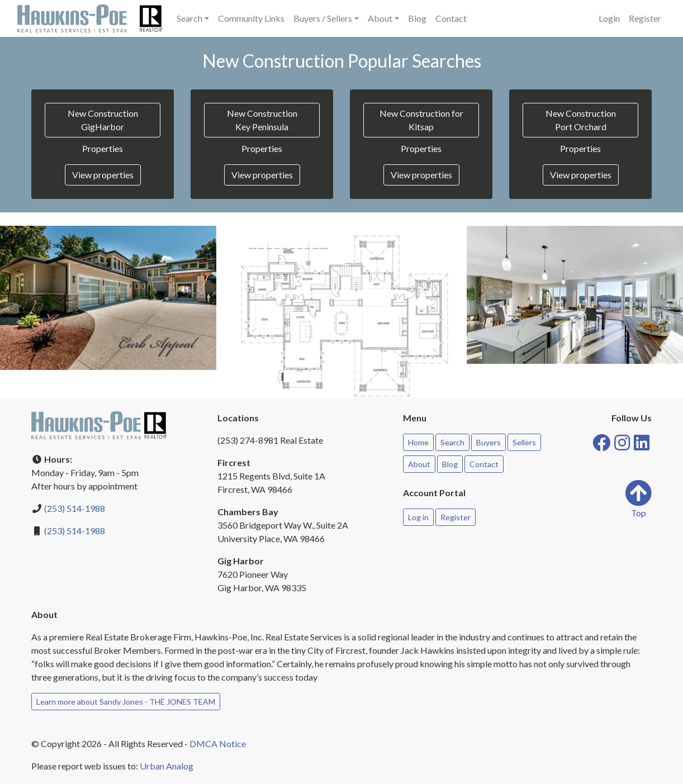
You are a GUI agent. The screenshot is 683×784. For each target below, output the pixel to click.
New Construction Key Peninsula (262, 120)
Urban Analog (167, 766)
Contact (451, 18)
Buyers (488, 442)
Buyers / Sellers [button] (323, 18)
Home (418, 442)
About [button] (380, 18)
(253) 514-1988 (75, 508)
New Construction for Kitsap (421, 120)
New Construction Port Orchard (581, 120)
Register (645, 18)
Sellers (524, 442)
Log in (418, 517)
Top (638, 499)
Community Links (251, 18)
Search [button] (189, 18)
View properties (103, 175)
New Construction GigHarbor (103, 120)
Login (609, 18)
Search (452, 442)
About (419, 464)
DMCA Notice (218, 743)
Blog (417, 18)
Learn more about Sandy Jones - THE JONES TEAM (126, 702)
